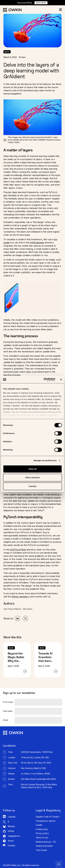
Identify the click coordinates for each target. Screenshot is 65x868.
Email (5, 720)
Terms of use (42, 838)
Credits (39, 825)
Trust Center (41, 850)
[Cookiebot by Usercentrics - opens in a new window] (44, 379)
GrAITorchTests (18, 550)
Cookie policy (42, 829)
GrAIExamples (37, 243)
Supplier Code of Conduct (48, 817)
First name (8, 702)
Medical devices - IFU (46, 842)
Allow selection (32, 477)
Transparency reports (46, 821)
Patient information (44, 846)
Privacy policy (42, 833)
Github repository (20, 597)
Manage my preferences (45, 460)
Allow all (33, 469)
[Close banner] (61, 379)
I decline (32, 486)
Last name (8, 711)
